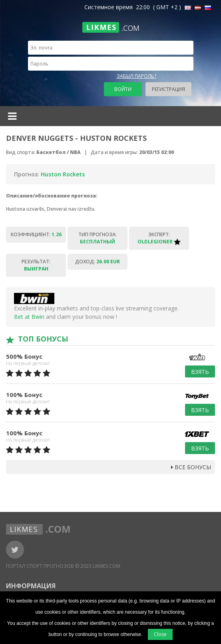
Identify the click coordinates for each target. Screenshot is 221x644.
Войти (123, 89)
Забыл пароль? (136, 76)
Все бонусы (191, 467)
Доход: (98, 262)
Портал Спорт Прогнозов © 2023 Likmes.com (63, 566)
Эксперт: (159, 238)
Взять (200, 372)
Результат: (36, 265)
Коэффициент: (36, 234)
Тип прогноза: (98, 238)
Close (160, 634)
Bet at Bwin (29, 317)
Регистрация (168, 89)
